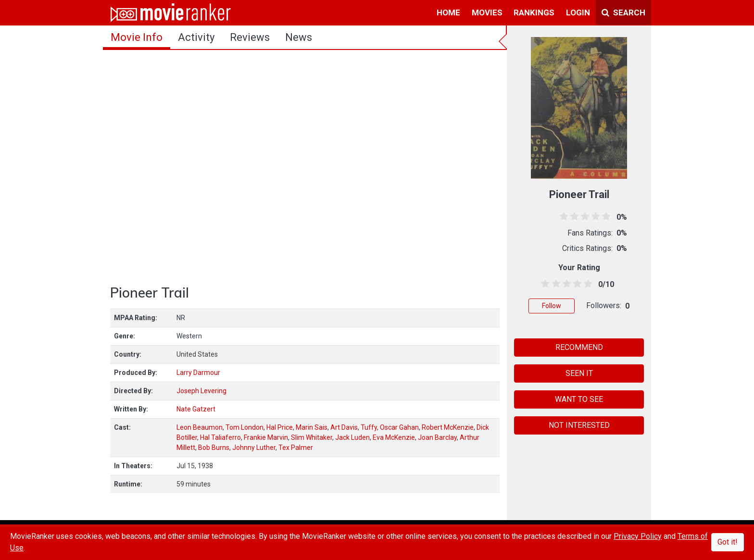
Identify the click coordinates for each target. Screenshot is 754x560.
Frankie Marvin (266, 437)
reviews (250, 37)
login (578, 12)
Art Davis (344, 427)
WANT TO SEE (579, 399)
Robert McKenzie (448, 427)
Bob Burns (214, 448)
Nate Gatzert (196, 409)
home (448, 12)
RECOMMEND (579, 347)
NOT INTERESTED (579, 425)
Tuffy (369, 427)
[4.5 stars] (586, 284)
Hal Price (280, 427)
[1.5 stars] (554, 284)
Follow (552, 306)
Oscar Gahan (399, 427)
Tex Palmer (296, 448)
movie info (137, 37)
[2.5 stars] (565, 284)
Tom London (245, 427)
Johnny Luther (254, 448)
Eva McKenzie (394, 437)
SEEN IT (579, 373)
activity (196, 37)
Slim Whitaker (312, 437)
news (299, 37)
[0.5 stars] (544, 284)
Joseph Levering (201, 391)
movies (487, 12)
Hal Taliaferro (220, 437)
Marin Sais (312, 427)
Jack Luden (352, 437)
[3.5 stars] (576, 284)
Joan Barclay (437, 437)
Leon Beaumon (200, 427)
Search (623, 12)
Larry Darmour (198, 373)
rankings (534, 12)
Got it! (728, 542)
